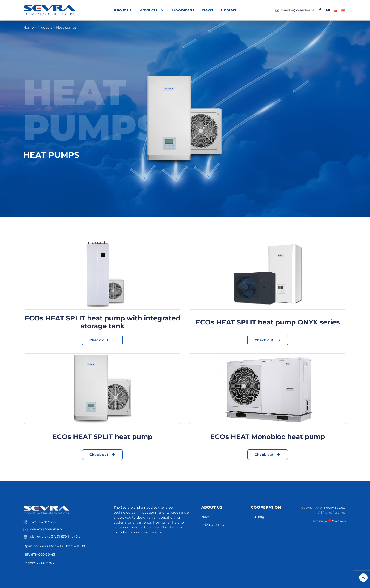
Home (28, 28)
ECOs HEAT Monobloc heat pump (268, 437)
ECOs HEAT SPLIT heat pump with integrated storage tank (103, 322)
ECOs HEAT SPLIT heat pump (102, 437)
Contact (229, 10)
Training (258, 517)
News (208, 10)
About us (123, 10)
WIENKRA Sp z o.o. (333, 508)
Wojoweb (337, 521)
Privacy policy (213, 525)
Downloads (184, 10)
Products (152, 10)
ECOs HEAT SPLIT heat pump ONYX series (268, 322)
